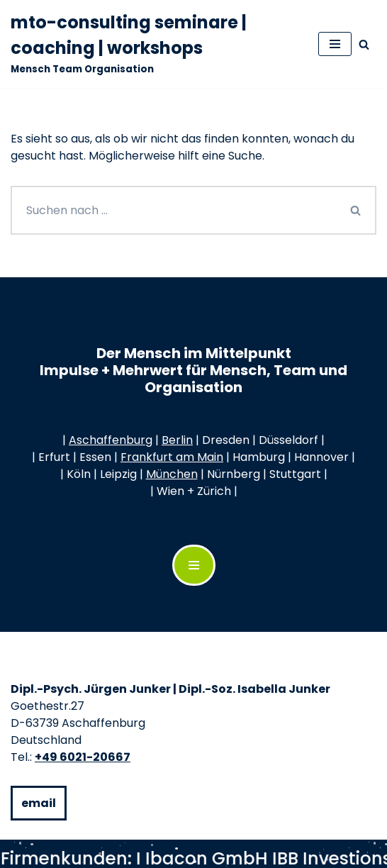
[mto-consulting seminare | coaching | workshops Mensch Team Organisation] (154, 44)
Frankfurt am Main (172, 457)
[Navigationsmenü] (335, 44)
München (172, 474)
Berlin (177, 440)
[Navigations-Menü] (194, 565)
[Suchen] (364, 44)
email (39, 803)
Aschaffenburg (111, 440)
